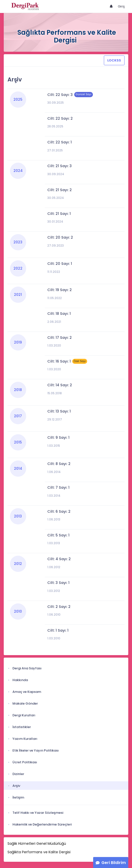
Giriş (121, 6)
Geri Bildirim (114, 863)
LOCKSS (114, 60)
